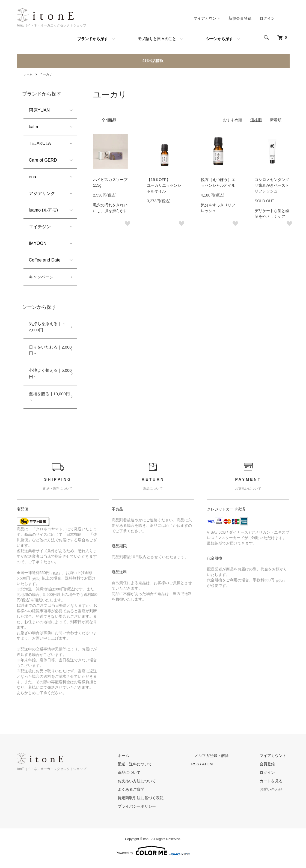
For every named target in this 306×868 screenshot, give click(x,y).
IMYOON (38, 243)
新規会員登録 (240, 18)
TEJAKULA (40, 143)
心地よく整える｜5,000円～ (46, 376)
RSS (208, 768)
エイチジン (40, 227)
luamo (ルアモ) (44, 210)
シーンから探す (219, 39)
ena (33, 177)
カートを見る (274, 785)
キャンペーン (42, 277)
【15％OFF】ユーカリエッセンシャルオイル (164, 185)
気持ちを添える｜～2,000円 (49, 328)
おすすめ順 (233, 120)
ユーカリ (47, 74)
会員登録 (271, 768)
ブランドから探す (93, 39)
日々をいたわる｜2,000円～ (46, 352)
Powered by (153, 855)
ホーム (28, 74)
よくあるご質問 (147, 794)
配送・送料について (151, 768)
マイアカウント (207, 18)
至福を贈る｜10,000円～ (51, 401)
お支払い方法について (153, 785)
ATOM (220, 768)
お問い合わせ (274, 794)
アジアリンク (42, 193)
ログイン (267, 18)
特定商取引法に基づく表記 (156, 802)
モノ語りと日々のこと (157, 39)
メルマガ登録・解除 (221, 760)
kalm (34, 127)
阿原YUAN (39, 110)
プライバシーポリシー (153, 811)
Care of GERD (43, 160)
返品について (145, 777)
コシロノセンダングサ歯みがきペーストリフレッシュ (272, 185)
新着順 (276, 120)
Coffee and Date (45, 260)
